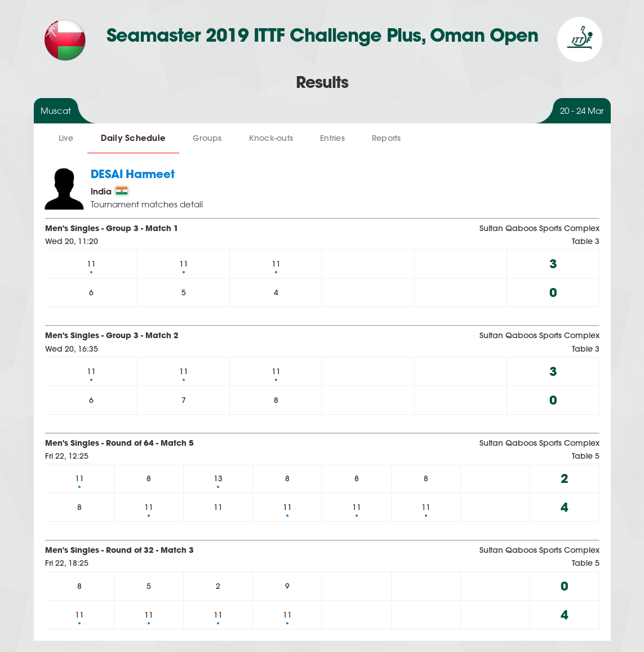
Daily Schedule (134, 138)
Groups (207, 138)
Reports (387, 138)
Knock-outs (271, 138)
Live (66, 138)
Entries (332, 138)
